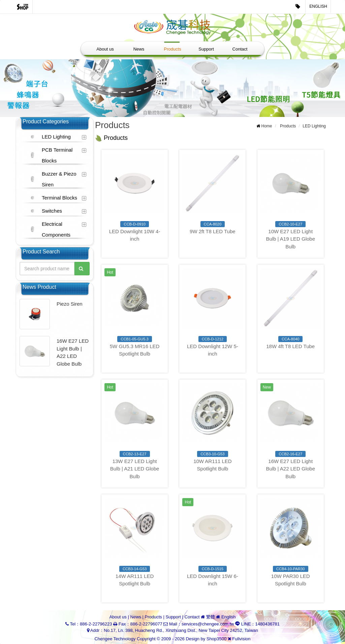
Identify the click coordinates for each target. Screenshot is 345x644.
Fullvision (241, 639)
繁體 (211, 617)
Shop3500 (216, 639)
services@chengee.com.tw (208, 624)
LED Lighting (56, 137)
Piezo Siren (70, 304)
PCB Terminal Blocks (57, 155)
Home (267, 126)
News (139, 49)
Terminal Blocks (59, 198)
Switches (52, 211)
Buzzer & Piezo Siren (59, 179)
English (318, 6)
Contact (240, 49)
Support (206, 49)
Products (172, 49)
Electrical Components (56, 229)
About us (105, 49)
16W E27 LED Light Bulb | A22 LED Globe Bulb (73, 352)
